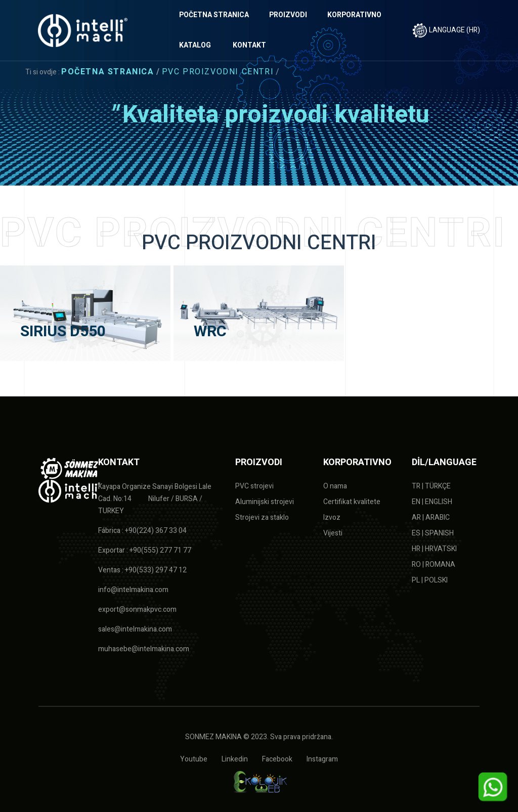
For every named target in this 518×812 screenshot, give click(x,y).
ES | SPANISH (433, 533)
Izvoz (332, 517)
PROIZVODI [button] (288, 15)
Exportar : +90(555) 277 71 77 (145, 550)
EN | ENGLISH (432, 502)
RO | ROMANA (434, 565)
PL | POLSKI (430, 580)
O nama (335, 486)
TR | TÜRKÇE (431, 486)
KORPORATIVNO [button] (354, 15)
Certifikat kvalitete (352, 502)
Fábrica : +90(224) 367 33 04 (142, 531)
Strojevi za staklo (262, 517)
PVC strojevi (254, 486)
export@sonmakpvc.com (137, 610)
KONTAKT (249, 45)
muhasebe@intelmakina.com (144, 649)
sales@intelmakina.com (135, 629)
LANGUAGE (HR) (446, 30)
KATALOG (195, 45)
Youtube (194, 759)
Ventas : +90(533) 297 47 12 (142, 570)
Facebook (277, 759)
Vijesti (333, 533)
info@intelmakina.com (133, 590)
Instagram (322, 759)
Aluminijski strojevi (265, 502)
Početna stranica (108, 72)
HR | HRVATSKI (434, 549)
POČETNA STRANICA (214, 15)
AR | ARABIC (431, 517)
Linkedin (235, 759)
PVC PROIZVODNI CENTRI (218, 72)
